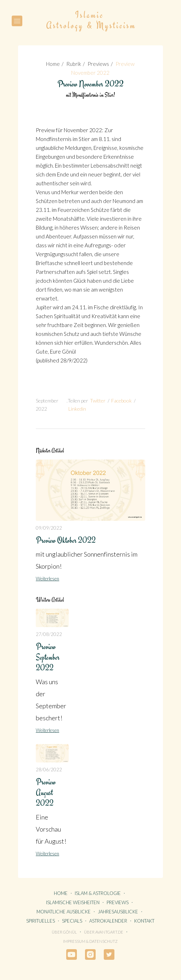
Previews (98, 64)
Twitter (98, 401)
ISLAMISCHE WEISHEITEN (73, 902)
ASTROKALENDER (108, 921)
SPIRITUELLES (41, 921)
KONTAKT (144, 921)
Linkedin (77, 409)
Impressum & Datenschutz (90, 941)
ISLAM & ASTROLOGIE (98, 893)
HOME (61, 893)
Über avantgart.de (104, 932)
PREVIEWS (118, 902)
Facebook (121, 401)
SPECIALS (72, 921)
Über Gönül (64, 932)
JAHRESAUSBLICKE (118, 912)
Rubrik (74, 64)
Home (53, 64)
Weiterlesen (47, 579)
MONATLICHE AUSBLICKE (64, 912)
